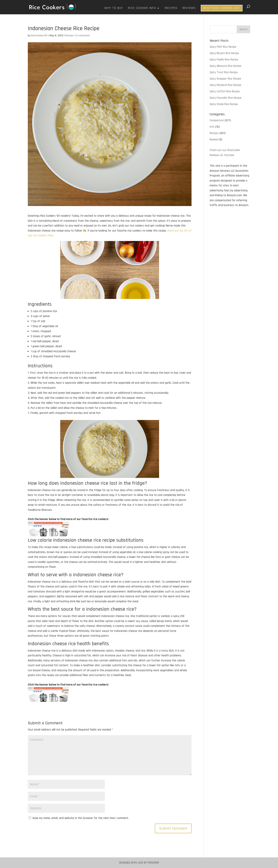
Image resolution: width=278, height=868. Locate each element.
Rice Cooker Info (142, 8)
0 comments (83, 36)
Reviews (189, 8)
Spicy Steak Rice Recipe (224, 104)
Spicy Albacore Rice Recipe (225, 66)
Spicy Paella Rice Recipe (224, 60)
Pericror (153, 863)
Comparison (217, 120)
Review (214, 140)
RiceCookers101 (39, 36)
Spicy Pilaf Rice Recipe (223, 47)
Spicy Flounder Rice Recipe (226, 98)
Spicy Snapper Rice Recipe (225, 79)
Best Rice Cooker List (222, 8)
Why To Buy (114, 8)
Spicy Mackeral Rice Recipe (225, 85)
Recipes (171, 8)
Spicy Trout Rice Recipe (224, 72)
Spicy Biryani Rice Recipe (224, 53)
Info (212, 127)
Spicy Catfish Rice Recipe (225, 91)
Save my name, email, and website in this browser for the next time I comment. (81, 818)
